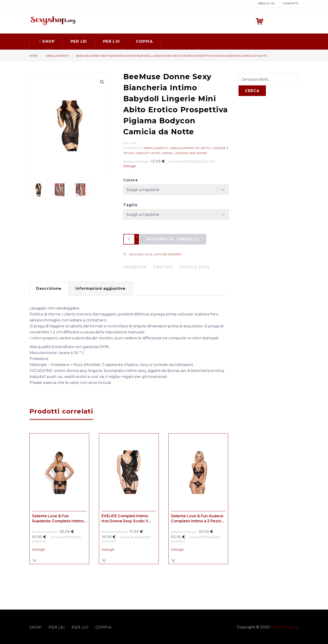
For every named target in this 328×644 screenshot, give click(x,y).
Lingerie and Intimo (191, 153)
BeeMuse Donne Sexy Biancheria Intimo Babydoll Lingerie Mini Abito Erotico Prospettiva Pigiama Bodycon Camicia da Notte (171, 56)
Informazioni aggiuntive (101, 288)
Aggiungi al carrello (173, 239)
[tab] (49, 289)
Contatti (291, 3)
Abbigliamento (57, 56)
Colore (131, 180)
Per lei (79, 41)
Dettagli (129, 166)
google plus (194, 267)
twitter (163, 267)
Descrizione (49, 288)
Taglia (130, 205)
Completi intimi (148, 153)
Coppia (144, 41)
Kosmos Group (284, 627)
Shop (46, 41)
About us (266, 3)
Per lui (112, 41)
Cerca (252, 91)
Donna (168, 153)
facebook (135, 267)
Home (34, 56)
